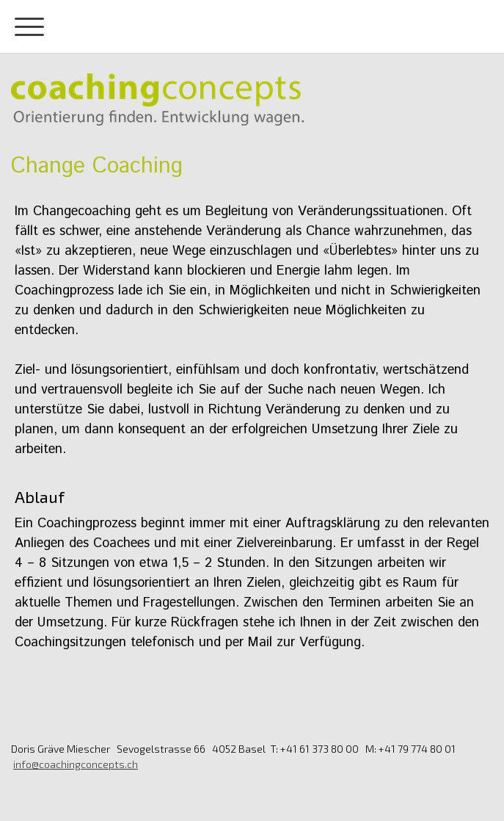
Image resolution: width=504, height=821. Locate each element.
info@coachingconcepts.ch (76, 764)
